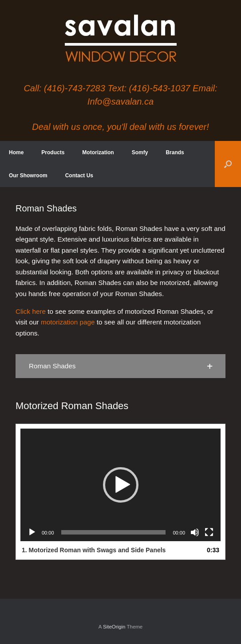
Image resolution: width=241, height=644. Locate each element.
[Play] (32, 532)
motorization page (68, 322)
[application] (120, 485)
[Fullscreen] (209, 532)
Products (53, 152)
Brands (175, 152)
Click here (31, 311)
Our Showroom (28, 176)
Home (16, 152)
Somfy (140, 152)
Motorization (98, 152)
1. (94, 550)
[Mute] (195, 532)
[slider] (114, 532)
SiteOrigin (114, 627)
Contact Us (79, 176)
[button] (228, 164)
